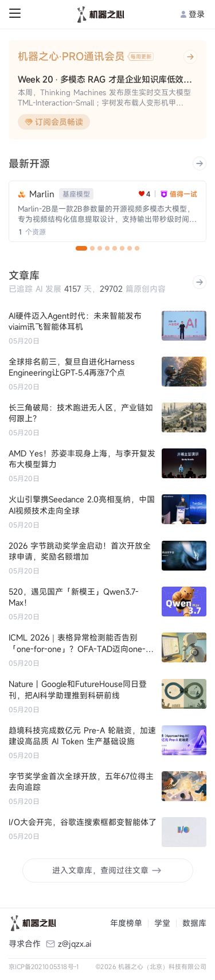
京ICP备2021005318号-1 (44, 967)
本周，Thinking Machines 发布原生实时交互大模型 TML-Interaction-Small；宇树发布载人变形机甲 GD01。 (104, 98)
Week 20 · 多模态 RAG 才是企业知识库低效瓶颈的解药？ (107, 79)
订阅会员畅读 (54, 122)
